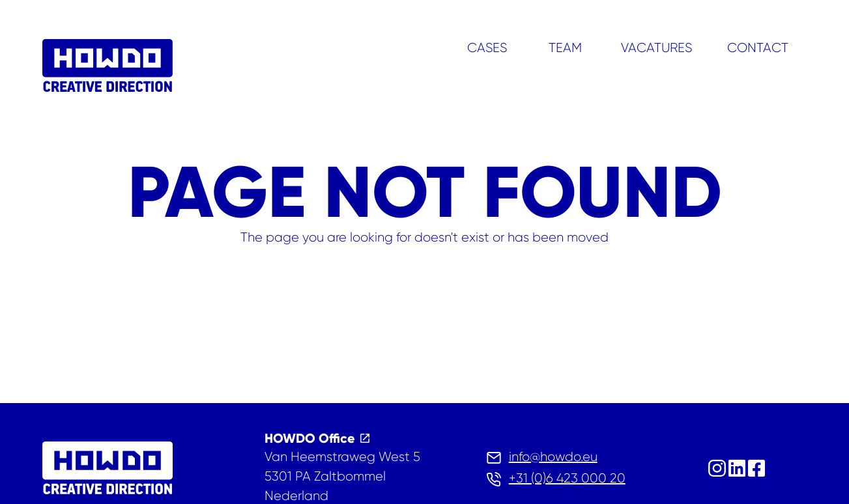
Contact (758, 48)
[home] (108, 68)
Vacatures (656, 48)
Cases (487, 48)
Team (565, 48)
